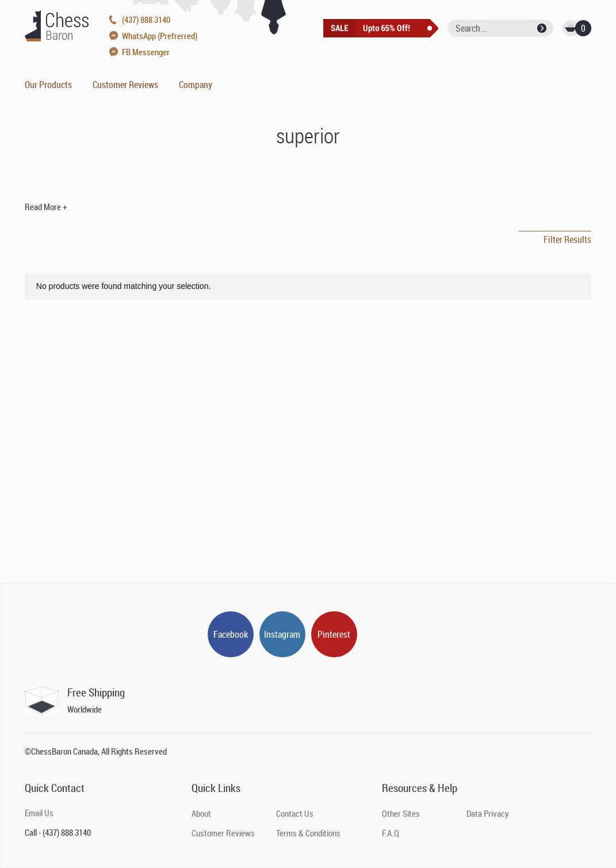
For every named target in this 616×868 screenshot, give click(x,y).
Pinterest (334, 634)
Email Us (39, 813)
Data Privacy (488, 813)
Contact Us (295, 813)
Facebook (231, 634)
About (201, 813)
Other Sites (401, 813)
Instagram (282, 634)
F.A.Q (391, 833)
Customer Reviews (125, 85)
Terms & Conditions (308, 833)
